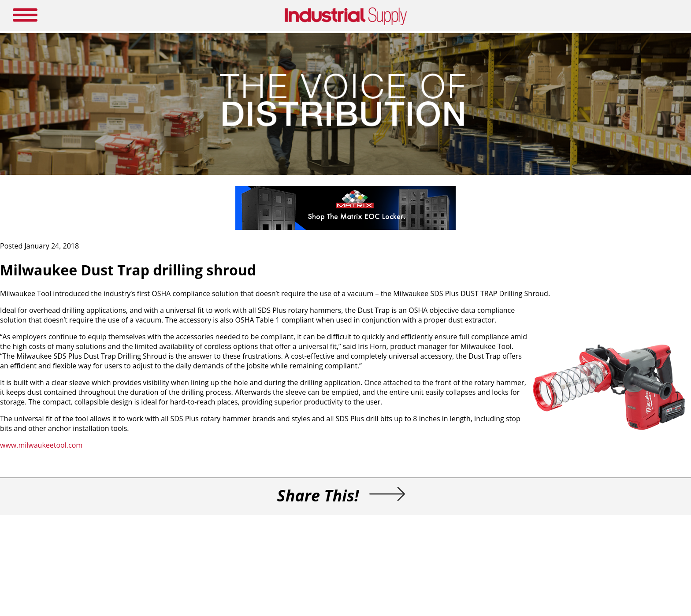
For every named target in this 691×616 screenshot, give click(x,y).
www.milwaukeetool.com (41, 445)
